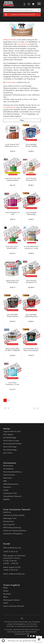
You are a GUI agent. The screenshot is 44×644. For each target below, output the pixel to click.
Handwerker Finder (10, 493)
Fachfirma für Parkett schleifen (14, 515)
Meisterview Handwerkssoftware (15, 531)
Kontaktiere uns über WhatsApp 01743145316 (23, 14)
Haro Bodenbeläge (10, 450)
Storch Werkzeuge (10, 447)
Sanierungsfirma (9, 524)
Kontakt (6, 490)
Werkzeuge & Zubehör (11, 600)
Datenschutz (8, 478)
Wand (5, 597)
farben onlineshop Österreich (14, 606)
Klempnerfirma (9, 521)
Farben (6, 591)
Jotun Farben (8, 453)
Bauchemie (7, 594)
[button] (39, 639)
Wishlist (29, 4)
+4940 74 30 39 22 (11, 552)
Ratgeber (7, 499)
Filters (22, 120)
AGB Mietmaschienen (11, 484)
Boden (6, 588)
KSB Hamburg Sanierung (12, 527)
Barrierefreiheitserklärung (12, 472)
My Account (24, 4)
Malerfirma (7, 512)
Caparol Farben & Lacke (12, 431)
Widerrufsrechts (9, 475)
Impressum (7, 487)
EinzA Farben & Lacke (11, 441)
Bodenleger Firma (10, 518)
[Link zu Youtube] (34, 637)
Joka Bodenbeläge (10, 437)
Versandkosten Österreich (12, 496)
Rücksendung (8, 466)
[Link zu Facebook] (28, 637)
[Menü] (38, 4)
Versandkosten (8, 469)
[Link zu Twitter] (31, 637)
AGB (5, 481)
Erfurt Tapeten (8, 434)
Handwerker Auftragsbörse (13, 534)
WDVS (6, 603)
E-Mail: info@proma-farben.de (14, 574)
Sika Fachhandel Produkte (12, 444)
